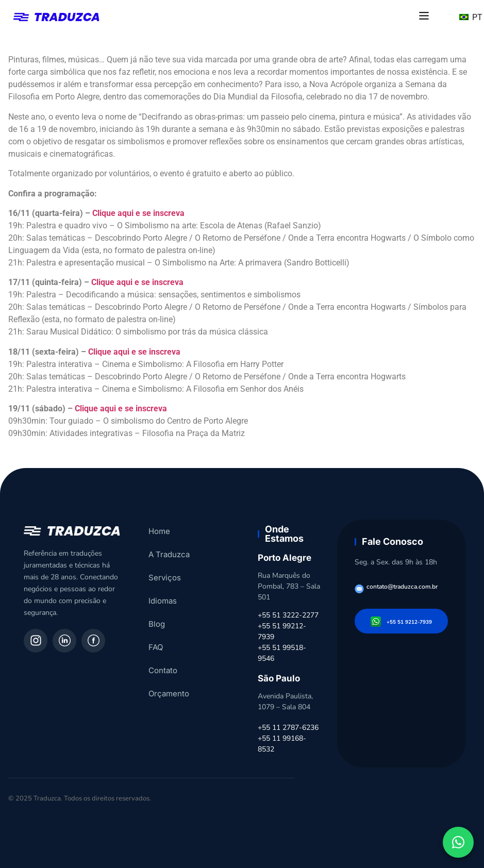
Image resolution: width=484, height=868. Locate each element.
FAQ (156, 647)
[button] (424, 16)
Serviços (165, 578)
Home (159, 531)
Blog (157, 624)
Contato (163, 670)
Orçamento (169, 694)
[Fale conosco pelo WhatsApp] (458, 842)
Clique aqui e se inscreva (138, 213)
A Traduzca (169, 554)
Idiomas (163, 601)
